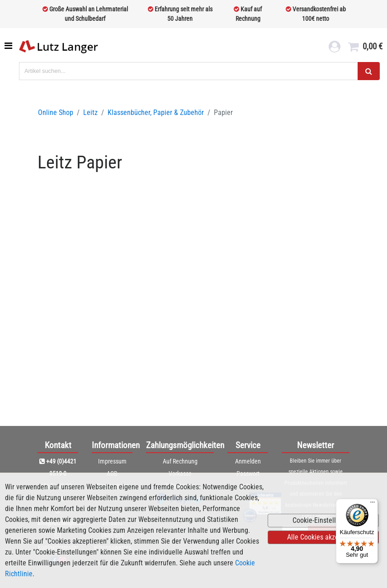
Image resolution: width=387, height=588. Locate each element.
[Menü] (373, 504)
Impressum (112, 461)
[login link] (335, 48)
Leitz (90, 112)
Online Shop (56, 112)
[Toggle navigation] (9, 46)
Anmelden (248, 461)
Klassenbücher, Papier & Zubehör (156, 112)
